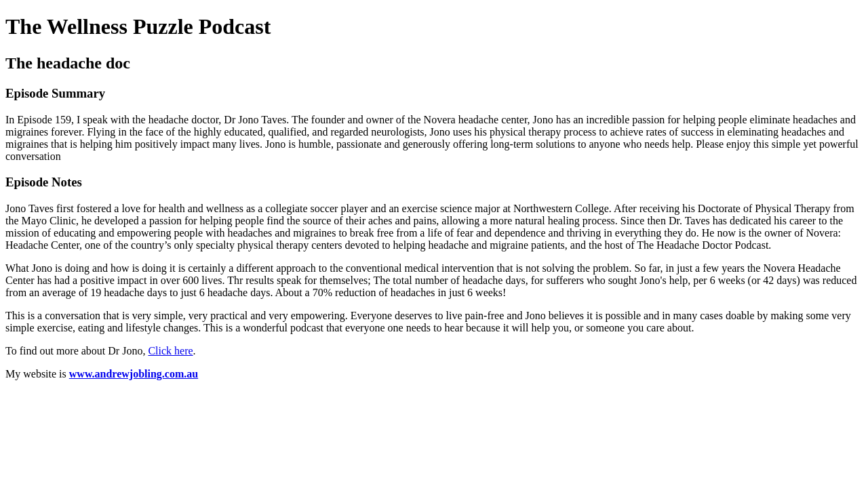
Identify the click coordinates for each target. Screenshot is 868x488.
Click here (170, 351)
